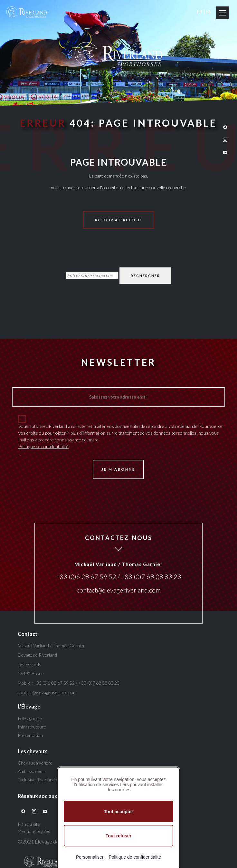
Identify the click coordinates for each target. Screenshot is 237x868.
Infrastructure (32, 727)
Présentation (30, 735)
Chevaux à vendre (35, 763)
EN (209, 11)
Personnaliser (90, 857)
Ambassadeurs (32, 771)
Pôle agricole (30, 718)
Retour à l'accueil (119, 220)
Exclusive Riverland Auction (44, 780)
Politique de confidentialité (43, 446)
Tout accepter (119, 812)
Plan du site (29, 824)
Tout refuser (119, 836)
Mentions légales (34, 831)
